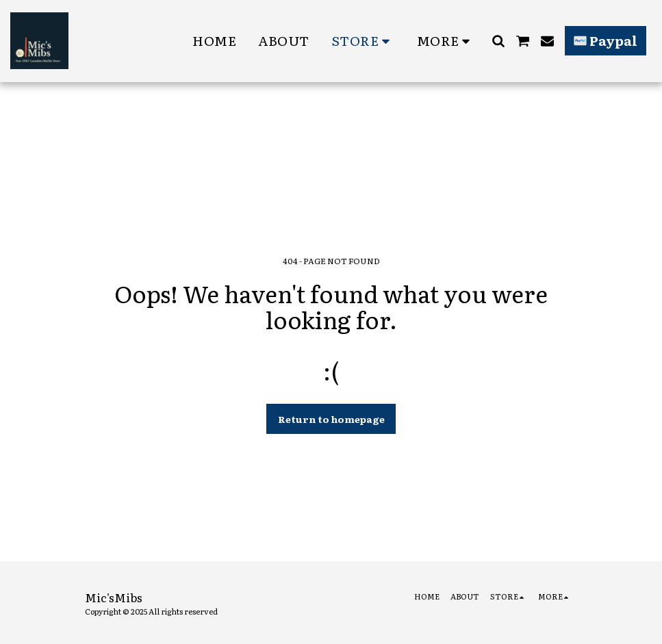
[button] (498, 41)
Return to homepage (331, 419)
